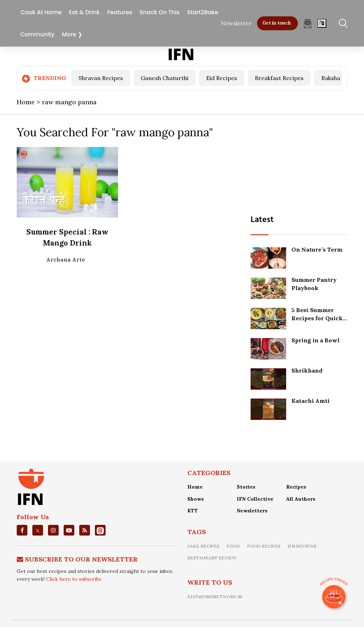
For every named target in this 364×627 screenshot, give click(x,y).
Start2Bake (202, 11)
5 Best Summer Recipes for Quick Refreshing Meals (318, 318)
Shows (196, 499)
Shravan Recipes (101, 78)
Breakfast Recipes (279, 78)
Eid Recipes (222, 78)
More (69, 33)
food (233, 546)
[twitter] (38, 530)
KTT (193, 511)
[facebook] (22, 530)
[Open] (322, 22)
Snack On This (160, 11)
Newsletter (236, 22)
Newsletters (252, 511)
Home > (29, 102)
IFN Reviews (302, 546)
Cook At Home (41, 11)
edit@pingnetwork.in (215, 596)
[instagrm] (53, 530)
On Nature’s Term (318, 249)
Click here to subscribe (74, 579)
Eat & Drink (84, 11)
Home (195, 486)
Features (120, 11)
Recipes (296, 486)
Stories (246, 486)
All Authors (301, 499)
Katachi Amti (311, 400)
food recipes (264, 546)
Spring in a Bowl (316, 340)
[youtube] (69, 530)
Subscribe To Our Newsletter (81, 559)
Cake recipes (203, 546)
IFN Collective (255, 499)
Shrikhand (308, 370)
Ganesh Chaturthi (165, 78)
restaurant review (212, 558)
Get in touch (277, 22)
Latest (263, 220)
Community (37, 33)
